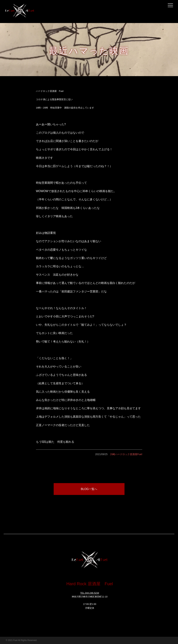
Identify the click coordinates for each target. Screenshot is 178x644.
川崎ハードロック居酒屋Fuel (126, 454)
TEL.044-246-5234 (90, 593)
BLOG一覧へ (89, 489)
